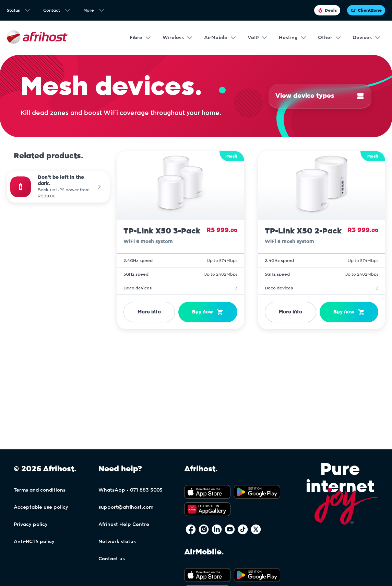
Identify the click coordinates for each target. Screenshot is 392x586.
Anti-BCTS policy (34, 542)
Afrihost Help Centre (124, 525)
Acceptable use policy (41, 507)
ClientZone (366, 10)
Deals (327, 10)
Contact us (112, 559)
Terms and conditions (40, 490)
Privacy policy (31, 525)
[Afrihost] (37, 38)
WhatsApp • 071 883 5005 (130, 490)
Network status (117, 542)
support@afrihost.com (126, 507)
